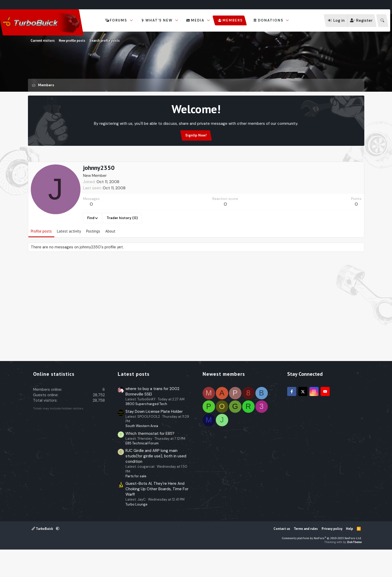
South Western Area (142, 451)
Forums (118, 20)
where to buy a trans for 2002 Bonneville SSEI (152, 416)
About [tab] (110, 256)
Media (198, 20)
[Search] (382, 21)
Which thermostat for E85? (150, 458)
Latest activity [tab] (69, 256)
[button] (131, 20)
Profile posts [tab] (41, 256)
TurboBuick (43, 554)
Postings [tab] (93, 256)
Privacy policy (332, 554)
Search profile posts (104, 41)
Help (349, 554)
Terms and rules (306, 554)
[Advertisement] (196, 173)
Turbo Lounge (136, 529)
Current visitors (43, 41)
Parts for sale (136, 501)
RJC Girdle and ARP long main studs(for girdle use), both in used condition (156, 481)
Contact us (282, 554)
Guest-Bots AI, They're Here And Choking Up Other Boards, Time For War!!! (157, 514)
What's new (159, 20)
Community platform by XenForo (322, 563)
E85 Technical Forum (142, 468)
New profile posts (72, 41)
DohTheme (354, 567)
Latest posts (134, 399)
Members (233, 20)
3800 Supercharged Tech (146, 429)
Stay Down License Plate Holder (154, 436)
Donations (271, 20)
